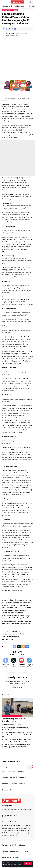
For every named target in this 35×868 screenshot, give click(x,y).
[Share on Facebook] (6, 29)
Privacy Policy (7, 865)
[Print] (15, 29)
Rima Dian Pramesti (8, 33)
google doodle (15, 631)
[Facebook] (6, 663)
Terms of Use (17, 865)
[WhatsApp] (17, 816)
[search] (27, 2)
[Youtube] (21, 663)
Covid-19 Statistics (18, 771)
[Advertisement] (17, 53)
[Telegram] (29, 663)
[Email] (12, 29)
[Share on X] (9, 29)
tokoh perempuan (8, 639)
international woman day (11, 637)
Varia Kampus (17, 716)
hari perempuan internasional (13, 634)
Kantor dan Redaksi (9, 822)
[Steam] (14, 816)
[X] (14, 663)
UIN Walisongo (7, 716)
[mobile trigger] (3, 2)
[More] (18, 29)
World (15, 10)
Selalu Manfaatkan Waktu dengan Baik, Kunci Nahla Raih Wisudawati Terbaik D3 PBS (17, 735)
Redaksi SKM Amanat (8, 724)
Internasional (7, 10)
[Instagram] (11, 816)
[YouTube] (8, 816)
